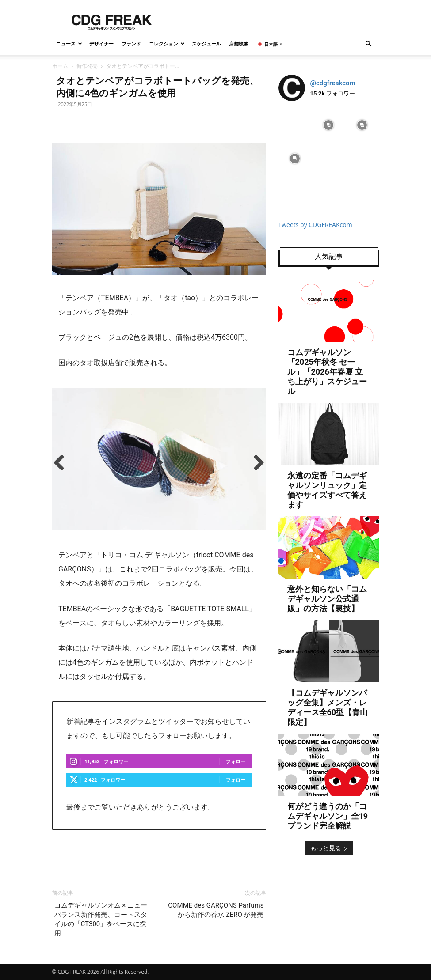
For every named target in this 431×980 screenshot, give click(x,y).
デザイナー (101, 44)
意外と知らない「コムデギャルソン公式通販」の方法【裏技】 (327, 599)
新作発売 (87, 66)
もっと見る (329, 848)
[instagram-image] (295, 125)
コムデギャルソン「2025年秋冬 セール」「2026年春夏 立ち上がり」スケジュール (327, 372)
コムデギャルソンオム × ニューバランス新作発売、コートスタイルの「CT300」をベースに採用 (101, 919)
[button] (369, 44)
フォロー (236, 761)
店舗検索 (239, 44)
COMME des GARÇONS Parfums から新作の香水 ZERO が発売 (216, 910)
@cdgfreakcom (333, 83)
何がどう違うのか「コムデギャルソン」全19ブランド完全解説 (328, 816)
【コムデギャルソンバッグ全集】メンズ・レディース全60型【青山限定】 (328, 707)
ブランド (131, 44)
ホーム (60, 66)
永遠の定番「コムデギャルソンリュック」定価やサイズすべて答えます (327, 490)
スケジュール (206, 44)
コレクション (167, 44)
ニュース (69, 44)
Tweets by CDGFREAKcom (315, 225)
